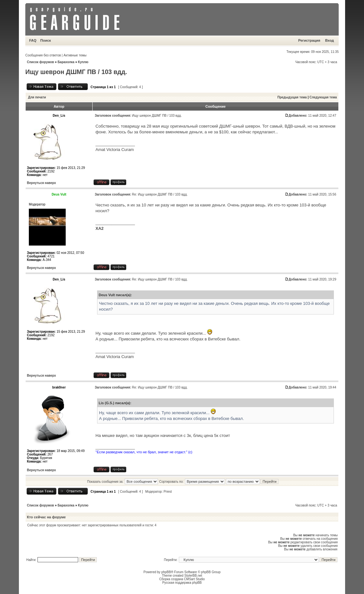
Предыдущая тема (292, 97)
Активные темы (75, 55)
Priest (168, 492)
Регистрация (309, 40)
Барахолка (66, 62)
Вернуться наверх (41, 183)
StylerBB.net (193, 576)
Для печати (37, 97)
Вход (330, 40)
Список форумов (41, 62)
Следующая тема (323, 97)
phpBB (166, 572)
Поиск (46, 40)
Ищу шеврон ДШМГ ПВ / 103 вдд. (76, 72)
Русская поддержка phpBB (182, 583)
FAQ (33, 40)
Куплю (83, 62)
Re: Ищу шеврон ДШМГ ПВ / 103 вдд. (160, 194)
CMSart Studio (194, 579)
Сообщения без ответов (43, 55)
